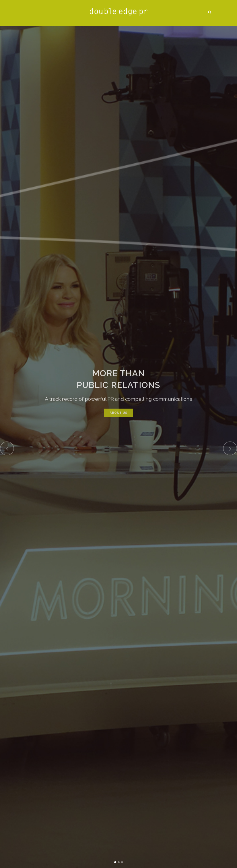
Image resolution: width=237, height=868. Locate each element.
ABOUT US (118, 417)
